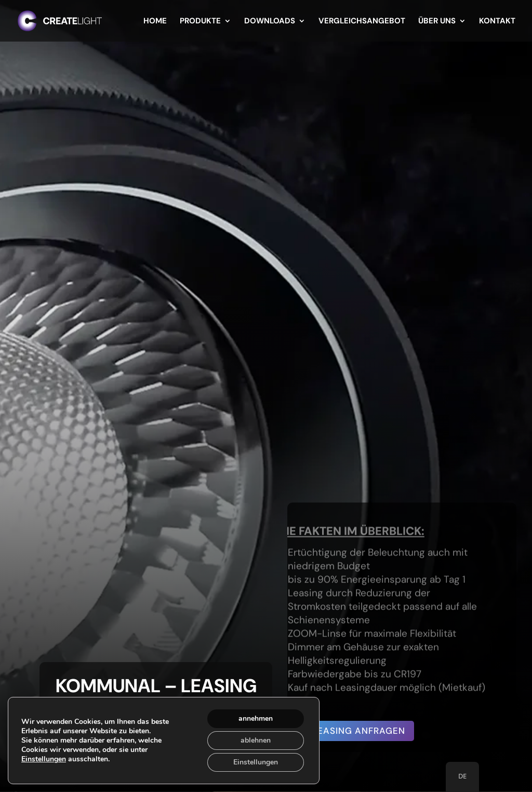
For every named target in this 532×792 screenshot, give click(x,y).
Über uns (437, 22)
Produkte (200, 22)
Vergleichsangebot (362, 22)
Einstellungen (44, 759)
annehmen (256, 718)
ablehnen (256, 740)
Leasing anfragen (359, 731)
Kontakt (497, 22)
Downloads (270, 22)
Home (155, 22)
